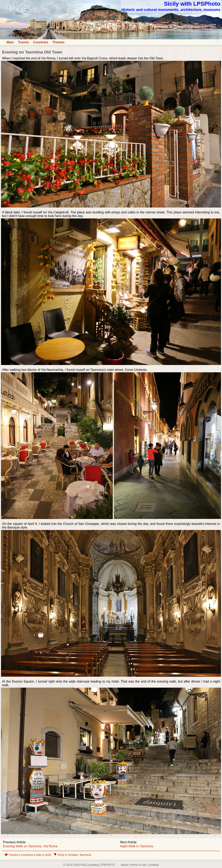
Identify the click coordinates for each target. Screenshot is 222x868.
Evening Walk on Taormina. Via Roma (30, 846)
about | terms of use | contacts (140, 865)
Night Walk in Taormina (137, 846)
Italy (39, 855)
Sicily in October (68, 855)
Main (10, 42)
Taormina (85, 855)
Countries (41, 42)
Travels (23, 42)
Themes (58, 42)
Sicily (48, 855)
